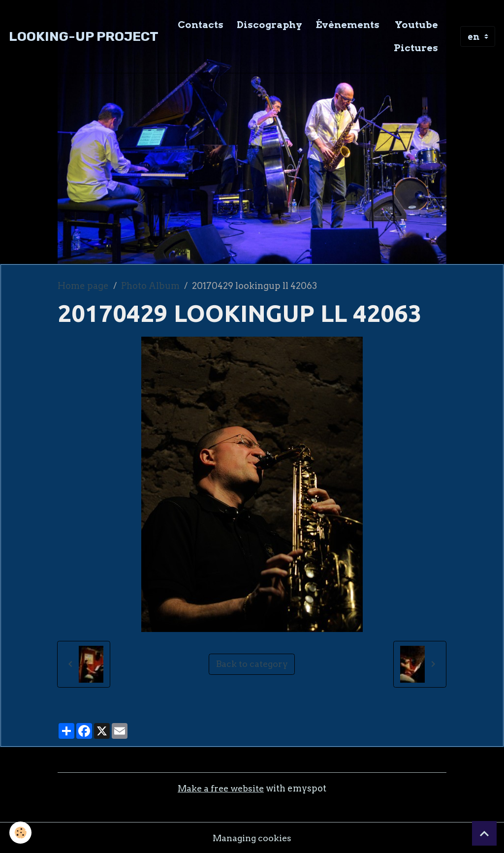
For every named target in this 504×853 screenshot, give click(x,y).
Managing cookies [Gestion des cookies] (252, 837)
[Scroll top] (484, 833)
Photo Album (150, 286)
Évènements (347, 25)
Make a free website (221, 788)
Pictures (416, 48)
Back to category (252, 664)
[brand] (84, 37)
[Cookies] (21, 833)
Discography (269, 25)
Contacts (201, 25)
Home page (83, 286)
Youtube (415, 25)
